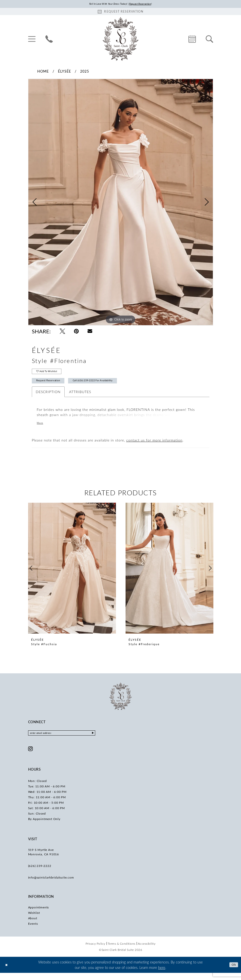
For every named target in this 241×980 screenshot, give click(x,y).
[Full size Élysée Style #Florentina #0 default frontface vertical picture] (121, 203)
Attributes (80, 398)
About (33, 925)
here (162, 975)
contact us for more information (154, 446)
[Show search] (209, 40)
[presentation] (72, 574)
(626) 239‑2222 (40, 873)
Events (33, 931)
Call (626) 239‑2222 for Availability (112, 386)
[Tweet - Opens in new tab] (62, 332)
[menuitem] (32, 40)
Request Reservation (53, 386)
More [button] (41, 429)
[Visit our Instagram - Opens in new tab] (31, 756)
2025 (85, 72)
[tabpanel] (121, 203)
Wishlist (34, 920)
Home (43, 72)
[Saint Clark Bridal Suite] (121, 40)
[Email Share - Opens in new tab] (90, 332)
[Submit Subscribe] (111, 740)
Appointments (39, 915)
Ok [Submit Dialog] (233, 972)
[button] (32, 40)
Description (48, 398)
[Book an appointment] (121, 12)
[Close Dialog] (7, 972)
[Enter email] (71, 740)
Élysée (65, 72)
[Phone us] (49, 40)
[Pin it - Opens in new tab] (76, 332)
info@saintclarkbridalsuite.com (51, 885)
